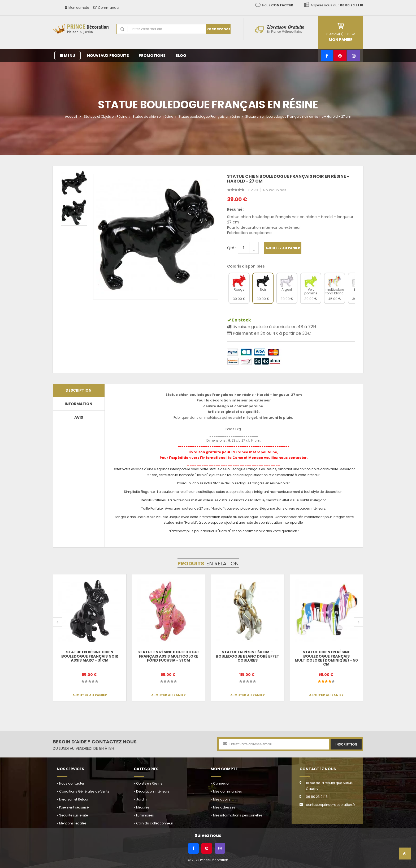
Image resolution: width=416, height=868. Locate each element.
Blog (181, 56)
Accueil (71, 117)
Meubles (143, 807)
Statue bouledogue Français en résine (209, 117)
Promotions (152, 56)
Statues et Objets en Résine (105, 117)
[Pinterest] (340, 56)
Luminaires (145, 815)
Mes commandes (228, 791)
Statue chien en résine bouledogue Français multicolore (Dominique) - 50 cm (326, 658)
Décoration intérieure (153, 791)
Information (79, 404)
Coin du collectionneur (155, 823)
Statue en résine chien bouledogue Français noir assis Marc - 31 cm (90, 656)
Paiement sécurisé (74, 807)
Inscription (346, 744)
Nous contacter (72, 783)
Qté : (232, 248)
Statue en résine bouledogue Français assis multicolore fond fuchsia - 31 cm (168, 656)
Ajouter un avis (275, 190)
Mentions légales (73, 823)
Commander (106, 8)
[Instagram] (354, 56)
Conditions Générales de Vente (84, 791)
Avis (79, 417)
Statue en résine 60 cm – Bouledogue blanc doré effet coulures (248, 656)
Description (79, 390)
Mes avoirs (222, 799)
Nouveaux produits (108, 56)
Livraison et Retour (74, 799)
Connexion (222, 783)
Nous (278, 5)
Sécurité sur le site (73, 815)
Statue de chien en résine (153, 117)
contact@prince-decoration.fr (330, 805)
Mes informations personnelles (238, 815)
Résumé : (236, 209)
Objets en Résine (149, 783)
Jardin (141, 799)
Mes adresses (224, 807)
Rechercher (218, 29)
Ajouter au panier (283, 248)
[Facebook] (327, 56)
